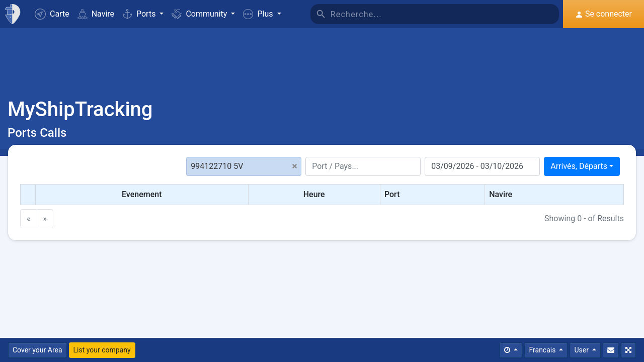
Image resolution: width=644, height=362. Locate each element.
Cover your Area (37, 350)
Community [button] (200, 14)
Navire (96, 14)
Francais (543, 350)
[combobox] (582, 166)
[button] (262, 14)
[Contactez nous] (611, 350)
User (582, 350)
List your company (102, 350)
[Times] (511, 350)
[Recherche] (445, 14)
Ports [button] (140, 14)
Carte (52, 14)
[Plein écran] (628, 350)
